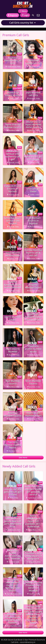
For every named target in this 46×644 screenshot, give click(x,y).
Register (13, 15)
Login (25, 15)
